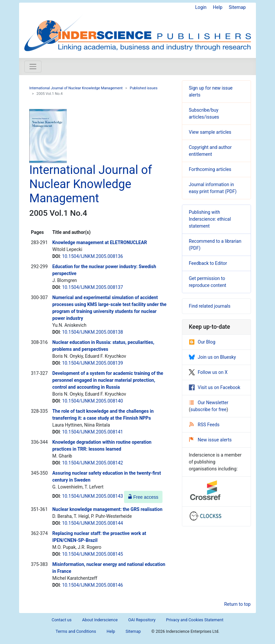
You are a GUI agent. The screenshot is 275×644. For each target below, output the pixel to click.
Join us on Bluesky (212, 357)
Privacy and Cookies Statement (195, 620)
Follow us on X (208, 372)
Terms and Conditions (76, 631)
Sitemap (237, 7)
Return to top (237, 604)
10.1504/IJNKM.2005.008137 (93, 287)
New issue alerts (210, 440)
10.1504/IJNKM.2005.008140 (93, 401)
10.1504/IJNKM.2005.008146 (93, 585)
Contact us (62, 620)
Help (218, 7)
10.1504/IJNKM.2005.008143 (93, 496)
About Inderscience (100, 620)
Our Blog (202, 342)
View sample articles (210, 132)
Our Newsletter (209, 403)
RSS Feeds (204, 425)
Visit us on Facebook (214, 387)
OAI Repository (142, 620)
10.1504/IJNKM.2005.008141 (93, 432)
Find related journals (210, 306)
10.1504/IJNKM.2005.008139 (93, 363)
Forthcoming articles (210, 169)
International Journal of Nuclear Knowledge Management (76, 88)
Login (201, 7)
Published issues (144, 88)
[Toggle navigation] (33, 67)
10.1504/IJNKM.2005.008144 (93, 523)
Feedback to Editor (208, 263)
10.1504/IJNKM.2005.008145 (93, 554)
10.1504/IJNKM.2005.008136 (93, 256)
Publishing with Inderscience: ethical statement (210, 219)
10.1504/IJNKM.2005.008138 (93, 332)
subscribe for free (209, 409)
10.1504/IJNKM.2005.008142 (93, 463)
